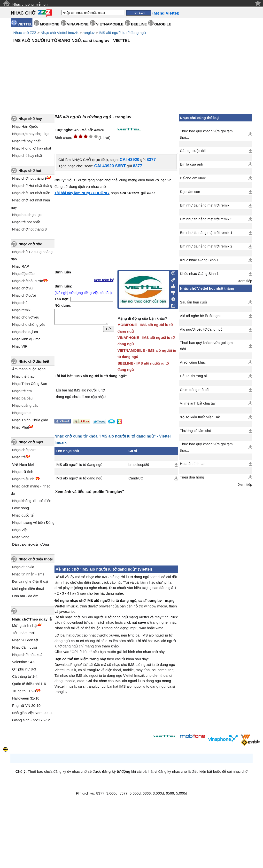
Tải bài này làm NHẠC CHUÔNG (82, 193)
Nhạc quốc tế (23, 515)
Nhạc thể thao (23, 376)
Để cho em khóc (193, 178)
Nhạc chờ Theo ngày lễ (32, 619)
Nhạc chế (20, 303)
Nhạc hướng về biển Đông (33, 522)
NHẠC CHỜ (23, 13)
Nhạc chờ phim (24, 450)
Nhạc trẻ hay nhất (26, 141)
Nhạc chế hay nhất (27, 155)
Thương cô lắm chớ (196, 431)
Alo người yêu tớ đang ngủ (201, 329)
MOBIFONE (50, 24)
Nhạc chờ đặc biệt (34, 361)
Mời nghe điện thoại (28, 589)
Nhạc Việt (20, 530)
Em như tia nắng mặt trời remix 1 (206, 233)
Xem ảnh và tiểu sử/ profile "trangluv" (90, 492)
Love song (20, 508)
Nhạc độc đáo (23, 274)
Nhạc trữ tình (23, 472)
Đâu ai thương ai (193, 376)
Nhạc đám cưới (24, 647)
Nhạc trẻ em (22, 391)
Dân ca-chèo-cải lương (31, 544)
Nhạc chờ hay (30, 119)
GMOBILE (163, 24)
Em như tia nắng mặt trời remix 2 (206, 246)
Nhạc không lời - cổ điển (32, 501)
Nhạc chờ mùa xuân (28, 655)
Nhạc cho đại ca (25, 332)
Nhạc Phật (20, 427)
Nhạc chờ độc (30, 244)
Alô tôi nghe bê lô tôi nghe (201, 316)
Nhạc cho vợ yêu (26, 317)
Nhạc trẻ (19, 457)
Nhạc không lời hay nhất (32, 148)
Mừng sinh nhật (25, 625)
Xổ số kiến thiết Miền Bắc (200, 417)
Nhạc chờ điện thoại (35, 559)
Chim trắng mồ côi (195, 390)
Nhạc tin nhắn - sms (28, 574)
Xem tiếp (245, 281)
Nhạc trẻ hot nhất (26, 222)
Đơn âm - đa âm (25, 596)
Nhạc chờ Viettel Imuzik (59, 33)
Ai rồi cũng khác (193, 362)
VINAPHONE (78, 24)
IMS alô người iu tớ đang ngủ (122, 33)
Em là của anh (192, 164)
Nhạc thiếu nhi (24, 479)
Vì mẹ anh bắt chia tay (198, 403)
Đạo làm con (190, 192)
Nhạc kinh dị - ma (26, 339)
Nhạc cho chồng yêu (29, 324)
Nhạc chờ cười (24, 295)
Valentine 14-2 (24, 662)
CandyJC (136, 478)
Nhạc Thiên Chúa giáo (30, 420)
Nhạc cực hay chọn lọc (31, 134)
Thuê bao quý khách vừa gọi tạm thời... (206, 134)
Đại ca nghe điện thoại (30, 581)
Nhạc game (21, 413)
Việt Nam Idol (23, 464)
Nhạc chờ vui (23, 288)
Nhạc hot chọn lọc (27, 215)
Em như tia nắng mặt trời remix (205, 205)
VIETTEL (25, 24)
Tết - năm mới (23, 633)
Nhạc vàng (21, 537)
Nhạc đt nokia (23, 567)
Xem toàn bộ (104, 280)
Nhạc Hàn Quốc (25, 126)
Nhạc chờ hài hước (27, 281)
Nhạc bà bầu (22, 398)
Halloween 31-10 (26, 698)
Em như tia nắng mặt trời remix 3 (206, 219)
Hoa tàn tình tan (193, 464)
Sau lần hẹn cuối (193, 302)
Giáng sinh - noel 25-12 (31, 720)
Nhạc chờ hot (30, 171)
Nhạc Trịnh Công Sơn (30, 384)
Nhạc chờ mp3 (31, 442)
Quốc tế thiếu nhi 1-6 (29, 684)
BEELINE (139, 24)
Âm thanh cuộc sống (29, 369)
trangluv (88, 33)
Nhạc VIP (20, 346)
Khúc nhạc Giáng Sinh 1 (199, 260)
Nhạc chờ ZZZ (25, 33)
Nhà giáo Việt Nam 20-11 (32, 713)
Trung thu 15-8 (24, 691)
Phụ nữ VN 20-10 (26, 705)
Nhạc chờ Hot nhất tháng (32, 186)
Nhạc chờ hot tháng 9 (29, 178)
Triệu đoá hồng (192, 477)
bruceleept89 (139, 465)
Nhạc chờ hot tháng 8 (29, 229)
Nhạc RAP (21, 266)
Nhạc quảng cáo (25, 405)
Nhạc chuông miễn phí (30, 4)
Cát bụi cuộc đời (193, 151)
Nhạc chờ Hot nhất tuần (31, 193)
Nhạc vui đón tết (25, 640)
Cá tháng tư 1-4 (25, 676)
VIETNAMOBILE (110, 24)
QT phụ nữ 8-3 (24, 669)
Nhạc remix (21, 310)
